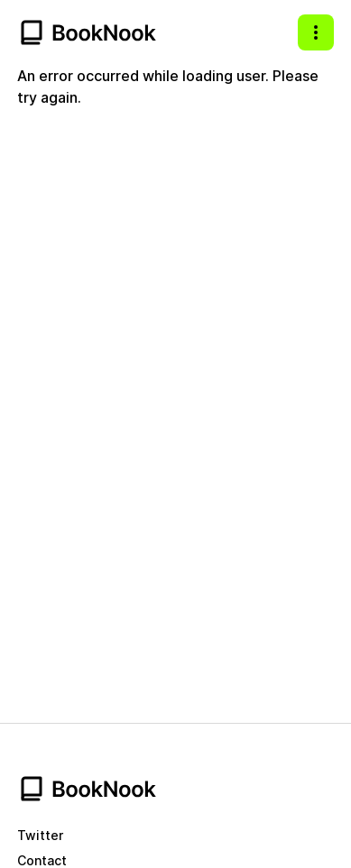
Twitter (40, 835)
